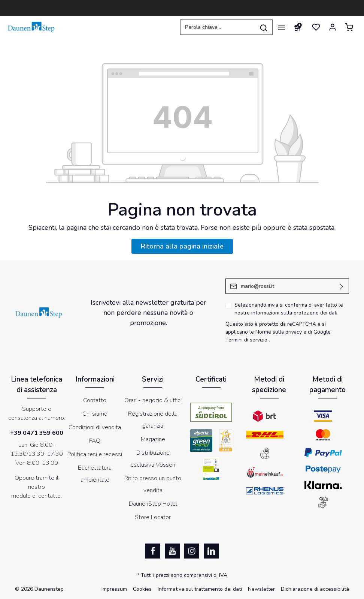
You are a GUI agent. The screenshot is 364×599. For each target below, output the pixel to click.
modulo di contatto (36, 496)
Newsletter (261, 589)
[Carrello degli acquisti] (349, 27)
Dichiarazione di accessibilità (315, 589)
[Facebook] (153, 551)
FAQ (95, 441)
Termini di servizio (246, 340)
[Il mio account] (333, 27)
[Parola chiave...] (218, 27)
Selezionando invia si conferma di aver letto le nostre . (289, 309)
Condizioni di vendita (95, 427)
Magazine (153, 439)
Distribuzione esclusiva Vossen (153, 459)
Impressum (114, 589)
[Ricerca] (264, 27)
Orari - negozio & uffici (153, 400)
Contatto (95, 400)
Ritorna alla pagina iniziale (182, 246)
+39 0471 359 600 (37, 433)
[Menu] (282, 27)
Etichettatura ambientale (95, 474)
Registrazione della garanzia (153, 420)
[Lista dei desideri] (316, 27)
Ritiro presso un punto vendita (153, 484)
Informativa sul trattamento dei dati (200, 589)
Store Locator (153, 517)
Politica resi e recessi (95, 454)
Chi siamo (95, 414)
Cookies (142, 589)
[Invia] (342, 286)
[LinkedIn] (211, 551)
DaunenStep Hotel (153, 504)
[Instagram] (192, 551)
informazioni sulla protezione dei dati (294, 313)
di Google (319, 332)
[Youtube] (172, 551)
